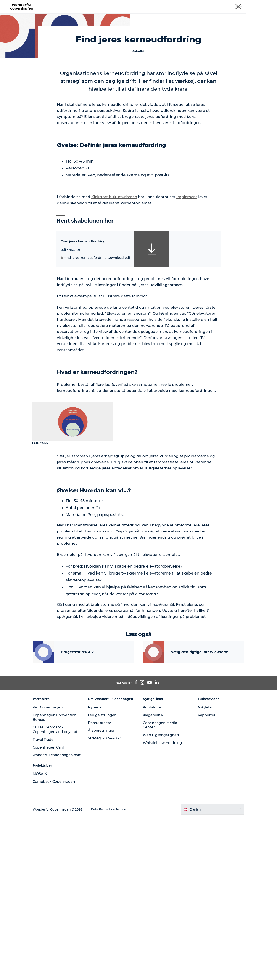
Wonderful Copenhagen (152, 4)
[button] (210, 972)
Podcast (161, 14)
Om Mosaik (210, 14)
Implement (188, 295)
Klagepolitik (153, 873)
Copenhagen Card (53, 909)
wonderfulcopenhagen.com (61, 917)
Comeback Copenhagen (58, 944)
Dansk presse (101, 884)
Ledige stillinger (104, 877)
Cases (82, 14)
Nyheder (97, 869)
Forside (64, 14)
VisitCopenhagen (52, 865)
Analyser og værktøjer (130, 14)
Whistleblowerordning (163, 900)
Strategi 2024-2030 (106, 900)
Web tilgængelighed (161, 893)
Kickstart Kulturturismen (115, 295)
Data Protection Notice (113, 972)
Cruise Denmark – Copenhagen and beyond (52, 890)
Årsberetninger (103, 892)
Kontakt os (152, 865)
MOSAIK (11, 28)
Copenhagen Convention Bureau (192, 4)
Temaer (99, 14)
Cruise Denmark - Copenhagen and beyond (245, 4)
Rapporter (205, 873)
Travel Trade (47, 902)
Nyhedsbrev (184, 14)
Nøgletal (204, 865)
